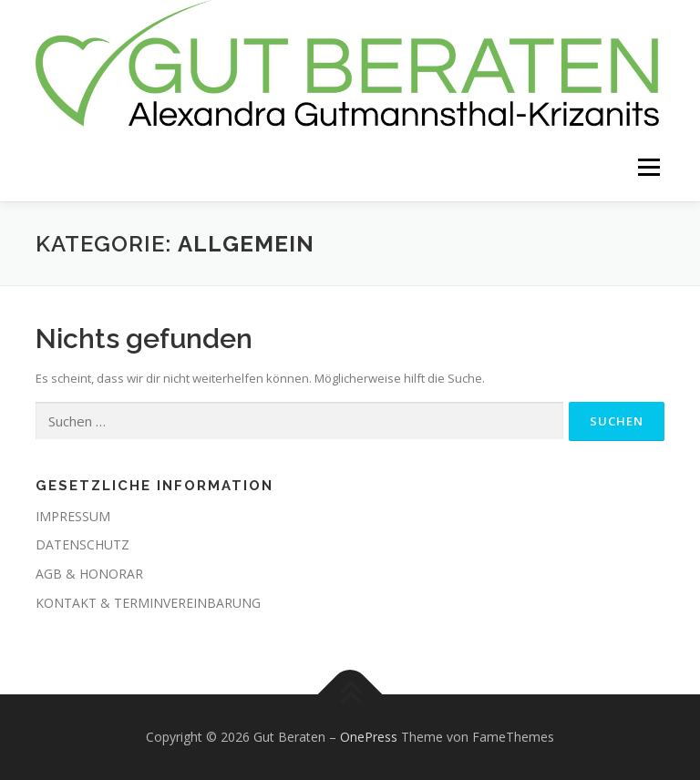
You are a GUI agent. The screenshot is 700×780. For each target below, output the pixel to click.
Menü (649, 167)
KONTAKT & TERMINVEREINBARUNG (148, 603)
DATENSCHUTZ (82, 544)
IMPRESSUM (73, 516)
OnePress (369, 737)
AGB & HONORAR (89, 574)
